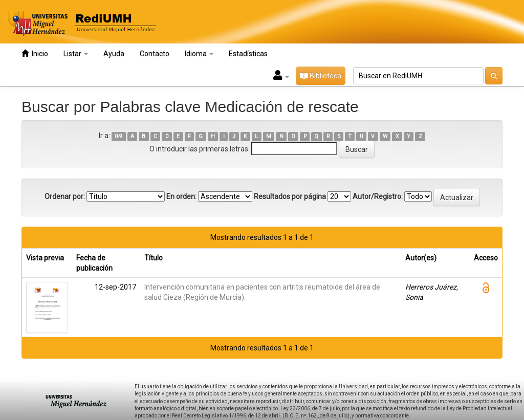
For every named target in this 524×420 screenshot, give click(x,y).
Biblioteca (321, 76)
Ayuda (114, 54)
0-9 (118, 136)
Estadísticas (248, 54)
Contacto (155, 54)
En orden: (181, 196)
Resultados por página (290, 196)
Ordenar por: (65, 196)
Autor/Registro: (378, 196)
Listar (76, 54)
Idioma (199, 54)
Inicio (35, 53)
